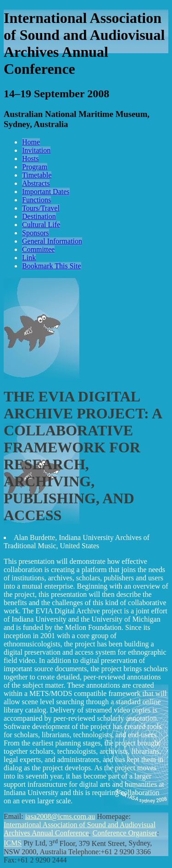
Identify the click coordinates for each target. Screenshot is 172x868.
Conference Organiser (125, 833)
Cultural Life (41, 225)
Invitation (36, 150)
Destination (39, 216)
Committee (38, 249)
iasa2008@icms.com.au (60, 816)
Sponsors (36, 233)
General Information (52, 241)
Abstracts (36, 183)
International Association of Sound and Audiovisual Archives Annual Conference (80, 829)
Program (35, 167)
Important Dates (46, 192)
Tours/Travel (41, 208)
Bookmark (52, 266)
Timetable (37, 175)
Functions (36, 200)
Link (29, 258)
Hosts (30, 159)
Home (31, 142)
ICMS (13, 843)
